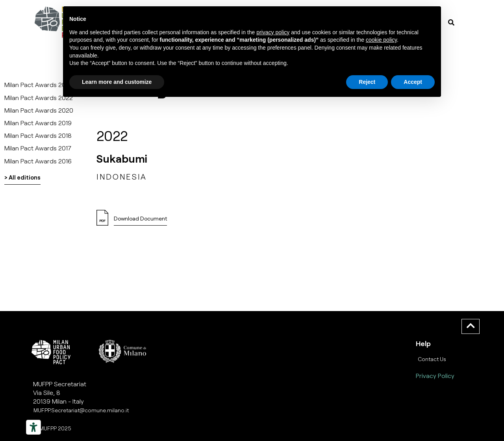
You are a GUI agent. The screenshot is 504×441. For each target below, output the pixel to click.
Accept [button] (413, 82)
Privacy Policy (435, 375)
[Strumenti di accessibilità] (33, 427)
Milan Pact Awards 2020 (39, 110)
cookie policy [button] (381, 40)
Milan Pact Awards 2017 (38, 148)
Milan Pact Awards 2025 (39, 84)
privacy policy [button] (273, 32)
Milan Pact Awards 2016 (38, 161)
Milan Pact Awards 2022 (39, 97)
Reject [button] (367, 82)
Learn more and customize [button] (117, 82)
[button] (140, 221)
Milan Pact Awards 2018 (38, 135)
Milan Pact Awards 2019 (38, 123)
